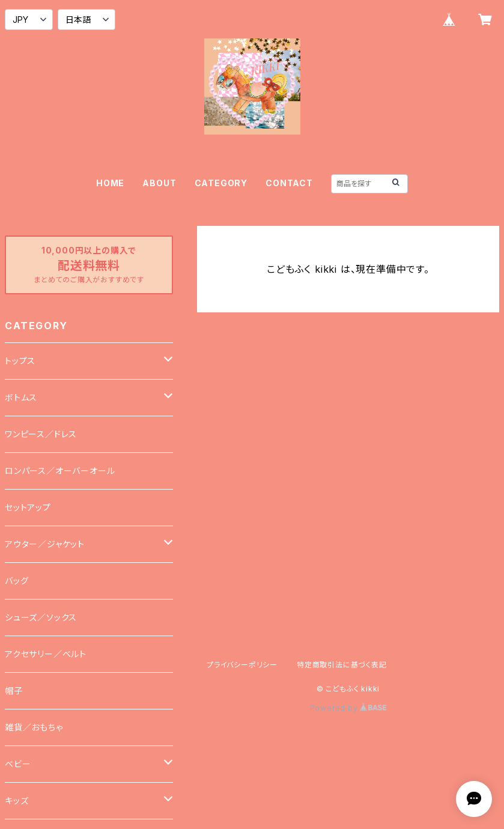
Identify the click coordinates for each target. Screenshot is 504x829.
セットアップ (28, 507)
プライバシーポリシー (242, 665)
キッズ (17, 800)
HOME (110, 183)
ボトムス (21, 397)
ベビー (18, 764)
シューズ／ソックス (41, 617)
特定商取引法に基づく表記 (342, 665)
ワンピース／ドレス (41, 434)
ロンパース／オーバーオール (60, 471)
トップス (20, 361)
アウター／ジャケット (45, 544)
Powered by (348, 708)
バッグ (17, 581)
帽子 (14, 691)
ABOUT (159, 183)
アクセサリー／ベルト (46, 654)
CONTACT (289, 183)
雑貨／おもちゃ (34, 727)
